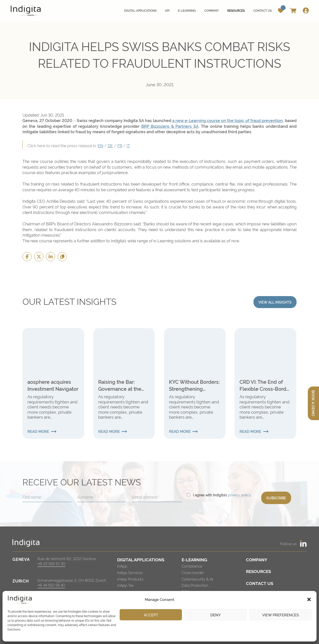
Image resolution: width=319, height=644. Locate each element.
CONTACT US (260, 583)
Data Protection (195, 585)
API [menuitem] (167, 10)
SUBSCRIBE (276, 498)
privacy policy (239, 495)
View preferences (280, 615)
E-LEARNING (194, 559)
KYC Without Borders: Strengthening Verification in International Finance (194, 385)
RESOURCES (258, 571)
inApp (122, 566)
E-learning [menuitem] (187, 10)
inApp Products (130, 579)
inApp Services (130, 572)
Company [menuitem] (212, 10)
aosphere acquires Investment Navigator (53, 385)
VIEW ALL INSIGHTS (275, 302)
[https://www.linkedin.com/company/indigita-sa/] (303, 543)
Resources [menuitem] (236, 10)
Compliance (192, 566)
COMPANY (257, 559)
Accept (151, 615)
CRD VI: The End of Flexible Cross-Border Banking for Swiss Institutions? (265, 385)
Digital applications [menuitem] (140, 10)
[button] (309, 599)
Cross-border (193, 572)
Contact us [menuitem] (262, 10)
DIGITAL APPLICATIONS (141, 559)
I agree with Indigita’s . (222, 495)
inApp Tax (125, 585)
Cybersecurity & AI (197, 579)
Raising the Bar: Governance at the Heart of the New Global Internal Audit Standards (122, 385)
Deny (216, 615)
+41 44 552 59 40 (51, 585)
